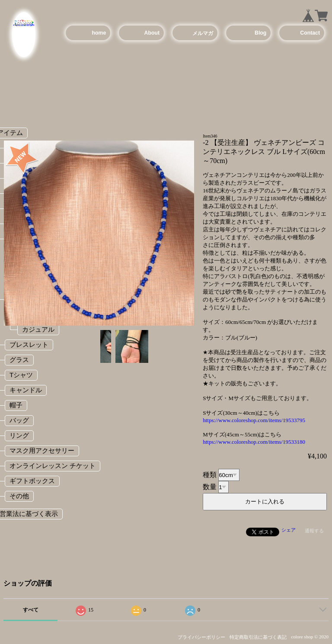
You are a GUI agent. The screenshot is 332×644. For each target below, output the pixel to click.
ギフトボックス (32, 481)
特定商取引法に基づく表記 (258, 637)
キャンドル (26, 390)
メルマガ (203, 33)
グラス (19, 360)
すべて (31, 610)
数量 (210, 487)
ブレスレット (29, 344)
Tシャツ (21, 375)
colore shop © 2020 (310, 637)
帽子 (16, 405)
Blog (260, 33)
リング (19, 435)
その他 (19, 496)
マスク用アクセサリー (42, 450)
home (99, 33)
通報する (314, 531)
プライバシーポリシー (201, 637)
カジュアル (38, 329)
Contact (310, 33)
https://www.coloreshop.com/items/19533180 (254, 442)
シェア (289, 530)
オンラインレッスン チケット (53, 466)
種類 (210, 475)
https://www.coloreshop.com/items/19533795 (254, 420)
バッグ (19, 420)
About (152, 33)
